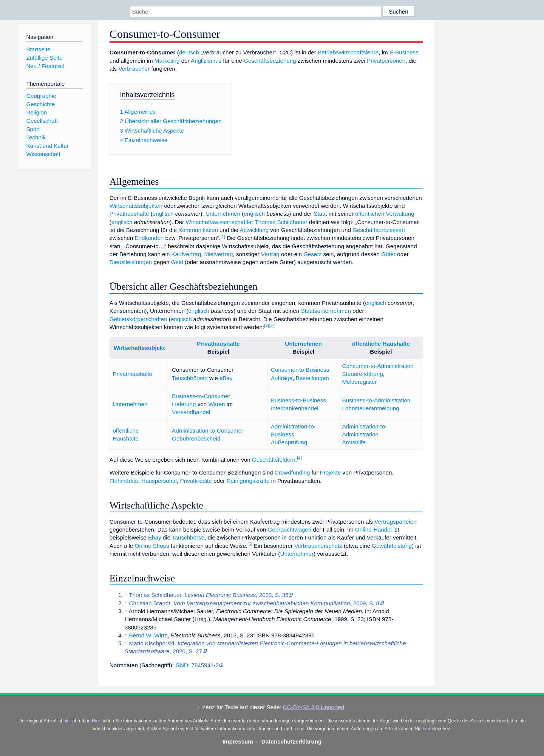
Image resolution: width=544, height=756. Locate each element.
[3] (271, 325)
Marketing (167, 61)
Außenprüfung (289, 442)
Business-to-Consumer (201, 396)
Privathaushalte (129, 214)
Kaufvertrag (186, 254)
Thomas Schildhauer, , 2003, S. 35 (209, 595)
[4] (299, 458)
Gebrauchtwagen (290, 530)
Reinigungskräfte (248, 481)
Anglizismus (206, 61)
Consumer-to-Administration (378, 366)
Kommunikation (198, 230)
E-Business (404, 52)
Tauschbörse (188, 537)
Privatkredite (196, 481)
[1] (223, 237)
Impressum (238, 741)
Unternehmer (297, 554)
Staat (320, 214)
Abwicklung (254, 230)
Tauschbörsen (190, 378)
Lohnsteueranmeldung (371, 408)
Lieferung (184, 404)
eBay (226, 378)
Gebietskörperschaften (138, 319)
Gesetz (312, 254)
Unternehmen (223, 214)
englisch (163, 214)
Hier (96, 721)
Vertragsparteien (395, 522)
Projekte (331, 472)
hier (67, 721)
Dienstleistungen (131, 262)
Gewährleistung (392, 546)
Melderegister (360, 382)
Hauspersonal (159, 481)
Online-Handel (373, 530)
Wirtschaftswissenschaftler (220, 222)
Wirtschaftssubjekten (136, 206)
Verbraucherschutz (318, 546)
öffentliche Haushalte (381, 344)
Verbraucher (134, 69)
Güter (388, 254)
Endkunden (149, 238)
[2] (267, 325)
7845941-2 (205, 665)
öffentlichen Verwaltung (385, 214)
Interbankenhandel (295, 408)
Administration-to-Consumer (208, 431)
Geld (177, 262)
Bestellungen (312, 378)
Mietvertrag (219, 254)
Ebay (155, 537)
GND (182, 665)
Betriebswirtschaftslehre (348, 52)
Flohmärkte (124, 481)
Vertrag (270, 254)
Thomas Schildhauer (281, 222)
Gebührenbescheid (196, 438)
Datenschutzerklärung (292, 741)
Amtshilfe (354, 442)
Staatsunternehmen (326, 311)
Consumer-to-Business (300, 370)
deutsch (189, 52)
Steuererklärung (363, 374)
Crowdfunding (292, 472)
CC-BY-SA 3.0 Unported (314, 707)
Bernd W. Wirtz (148, 635)
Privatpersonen (386, 61)
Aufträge (282, 378)
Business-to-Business (298, 400)
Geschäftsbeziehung (270, 61)
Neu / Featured (45, 66)
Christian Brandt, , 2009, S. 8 (254, 603)
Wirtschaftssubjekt (139, 348)
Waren (216, 404)
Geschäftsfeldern (274, 460)
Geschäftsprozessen (379, 230)
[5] (250, 544)
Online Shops (152, 546)
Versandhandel (191, 412)
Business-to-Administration (376, 400)
